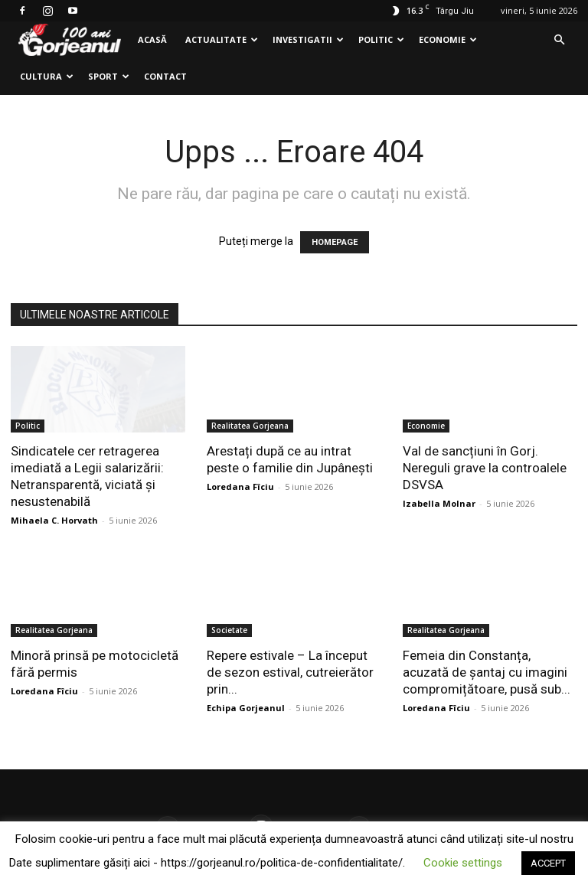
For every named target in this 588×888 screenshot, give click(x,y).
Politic (381, 39)
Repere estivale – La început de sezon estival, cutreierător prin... (290, 672)
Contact (165, 76)
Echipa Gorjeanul (246, 708)
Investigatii (308, 39)
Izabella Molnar (439, 503)
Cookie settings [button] (463, 863)
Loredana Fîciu (240, 486)
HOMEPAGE (335, 242)
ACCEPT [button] (548, 863)
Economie (448, 39)
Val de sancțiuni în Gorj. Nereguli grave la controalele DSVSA (485, 468)
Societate (229, 630)
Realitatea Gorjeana (250, 426)
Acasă (152, 39)
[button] (559, 40)
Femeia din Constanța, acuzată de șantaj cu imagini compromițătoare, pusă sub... (487, 672)
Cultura (47, 76)
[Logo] (70, 40)
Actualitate (222, 39)
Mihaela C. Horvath (54, 520)
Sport (109, 76)
